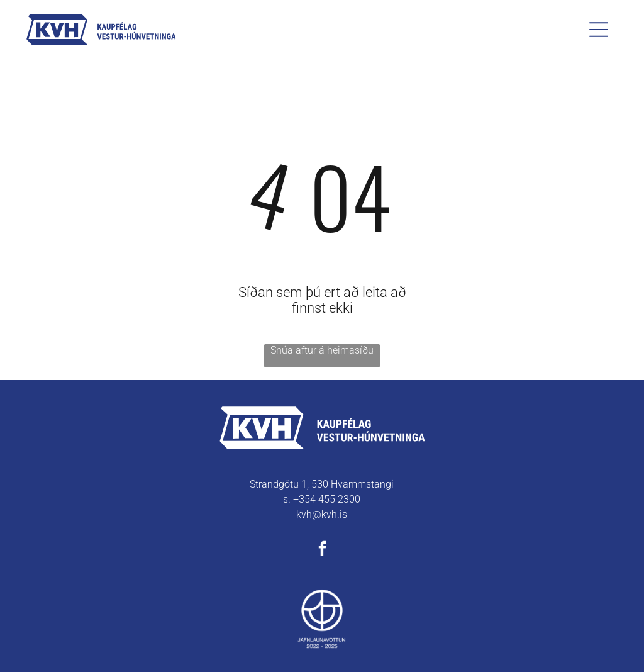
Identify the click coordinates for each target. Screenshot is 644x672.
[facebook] (322, 550)
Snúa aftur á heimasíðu (322, 350)
